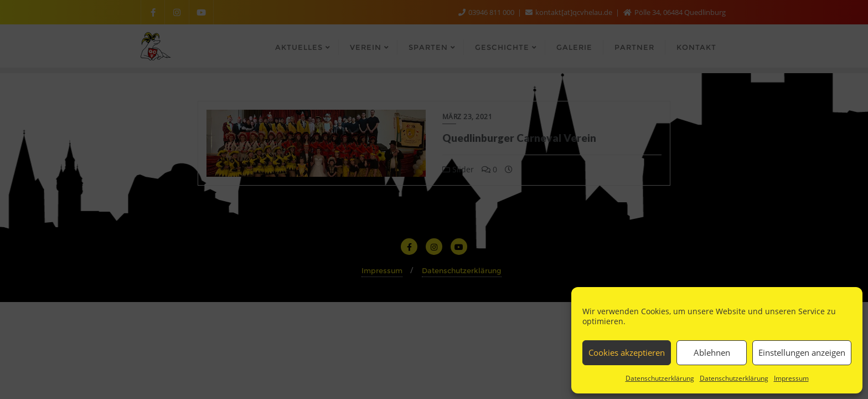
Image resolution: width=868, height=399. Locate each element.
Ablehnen (712, 352)
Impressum (791, 378)
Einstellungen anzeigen (802, 352)
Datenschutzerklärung (660, 378)
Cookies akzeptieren (627, 352)
